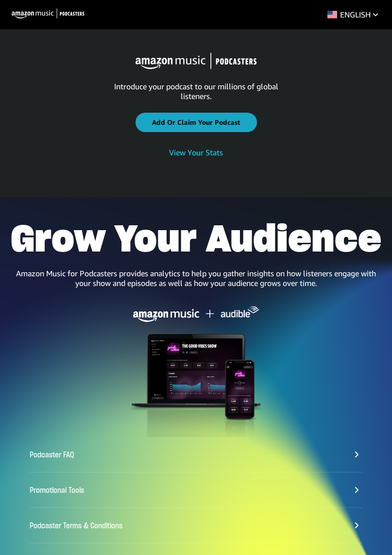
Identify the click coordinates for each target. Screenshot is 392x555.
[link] (196, 153)
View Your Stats (196, 152)
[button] (196, 122)
